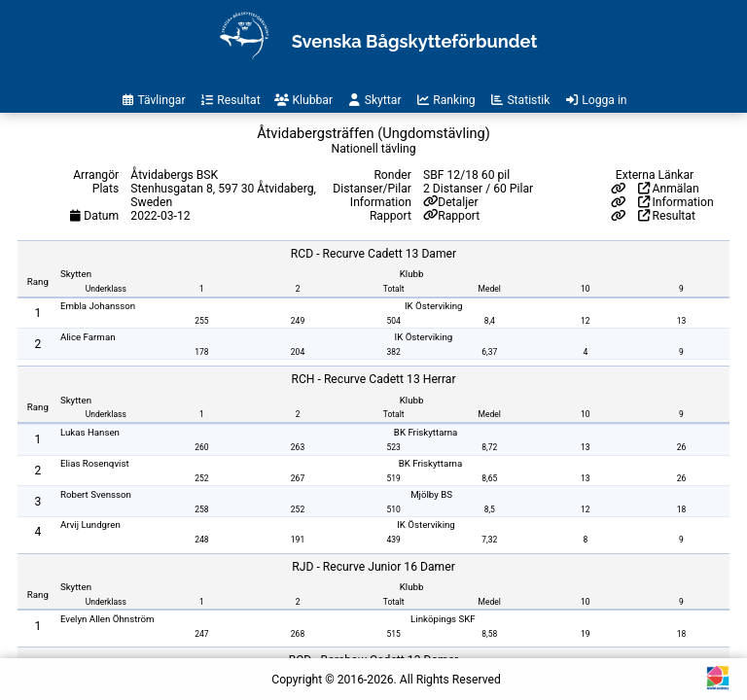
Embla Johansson (98, 306)
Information (676, 202)
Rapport (459, 216)
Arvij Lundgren (90, 525)
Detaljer (458, 202)
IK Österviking (434, 306)
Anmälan (669, 189)
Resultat (667, 216)
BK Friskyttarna (426, 432)
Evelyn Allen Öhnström (107, 619)
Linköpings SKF (443, 619)
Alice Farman (88, 337)
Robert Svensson (96, 494)
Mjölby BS (431, 494)
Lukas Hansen (90, 432)
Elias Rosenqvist (95, 463)
